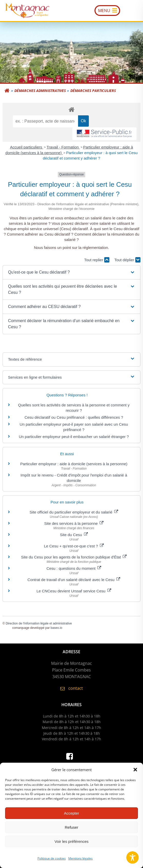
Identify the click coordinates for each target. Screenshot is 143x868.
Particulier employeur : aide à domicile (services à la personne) (74, 464)
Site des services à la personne (74, 523)
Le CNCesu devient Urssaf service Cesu (74, 591)
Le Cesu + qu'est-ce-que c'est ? (74, 546)
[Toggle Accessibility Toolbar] (132, 857)
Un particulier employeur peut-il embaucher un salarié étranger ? (74, 437)
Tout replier (97, 260)
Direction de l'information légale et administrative (39, 623)
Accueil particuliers (27, 147)
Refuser (71, 830)
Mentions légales (80, 861)
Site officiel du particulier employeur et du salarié (74, 512)
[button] (135, 772)
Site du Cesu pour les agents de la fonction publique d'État (74, 557)
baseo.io (56, 628)
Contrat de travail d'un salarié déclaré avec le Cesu (74, 580)
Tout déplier (127, 260)
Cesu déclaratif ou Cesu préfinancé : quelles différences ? (74, 417)
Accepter (71, 816)
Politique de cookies (52, 861)
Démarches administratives (40, 91)
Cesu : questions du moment (74, 568)
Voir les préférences (71, 844)
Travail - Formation (63, 147)
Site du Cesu (74, 535)
